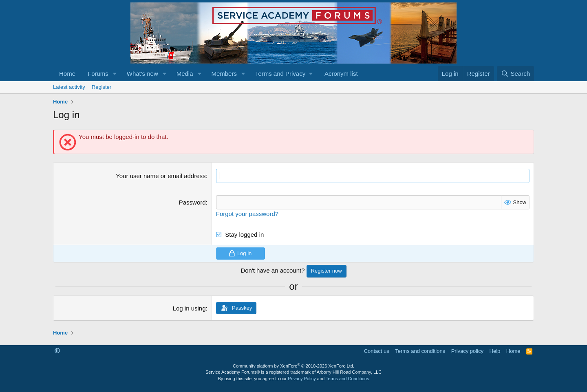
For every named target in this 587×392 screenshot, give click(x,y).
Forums (98, 74)
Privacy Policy (302, 379)
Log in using (189, 308)
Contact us (377, 351)
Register (102, 87)
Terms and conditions (420, 351)
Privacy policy (467, 351)
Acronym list (341, 74)
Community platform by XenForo (293, 366)
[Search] (515, 74)
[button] (115, 74)
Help (495, 351)
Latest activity (69, 87)
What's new (142, 74)
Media (185, 74)
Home (67, 74)
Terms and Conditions (347, 379)
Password (192, 202)
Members (224, 74)
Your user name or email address (161, 176)
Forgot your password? (247, 214)
